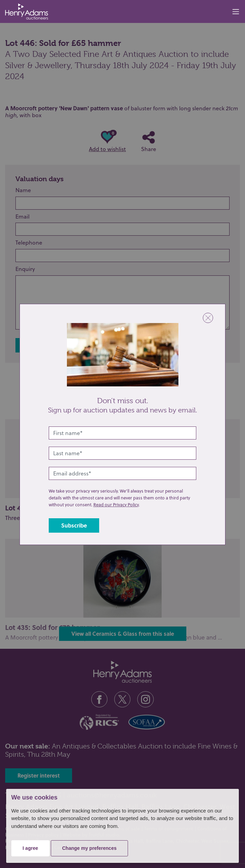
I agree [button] (30, 848)
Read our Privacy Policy (116, 505)
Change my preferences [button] (89, 848)
